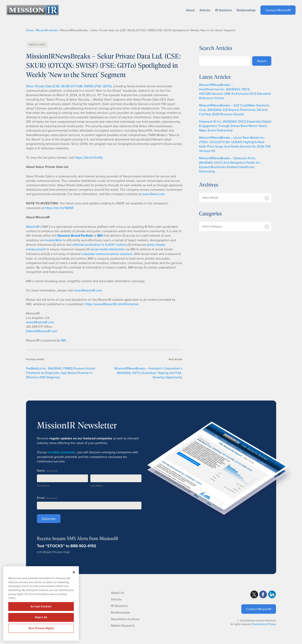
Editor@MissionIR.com (42, 331)
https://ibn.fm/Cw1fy (89, 157)
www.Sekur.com (154, 194)
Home (30, 30)
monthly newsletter (62, 452)
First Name (43, 486)
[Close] (74, 572)
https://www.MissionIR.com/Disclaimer (112, 304)
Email (47, 498)
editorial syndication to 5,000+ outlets (99, 244)
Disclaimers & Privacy (264, 624)
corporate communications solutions (107, 254)
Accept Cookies (41, 606)
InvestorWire (53, 240)
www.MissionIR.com (88, 290)
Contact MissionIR (259, 609)
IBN (63, 340)
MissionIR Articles (47, 30)
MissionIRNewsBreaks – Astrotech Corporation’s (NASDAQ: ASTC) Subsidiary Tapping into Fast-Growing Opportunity (148, 373)
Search (262, 61)
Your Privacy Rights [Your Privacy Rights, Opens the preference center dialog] (41, 628)
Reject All (41, 617)
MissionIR (33, 227)
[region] (41, 603)
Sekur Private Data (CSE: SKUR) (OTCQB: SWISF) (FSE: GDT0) (69, 86)
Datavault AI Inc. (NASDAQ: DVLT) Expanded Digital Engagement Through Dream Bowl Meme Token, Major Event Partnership (235, 126)
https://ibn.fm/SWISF (59, 208)
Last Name (97, 486)
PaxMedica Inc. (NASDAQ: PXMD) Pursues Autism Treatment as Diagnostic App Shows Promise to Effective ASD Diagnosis (61, 373)
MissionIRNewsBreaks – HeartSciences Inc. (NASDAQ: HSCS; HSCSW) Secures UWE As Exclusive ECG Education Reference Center (235, 91)
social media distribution (108, 249)
